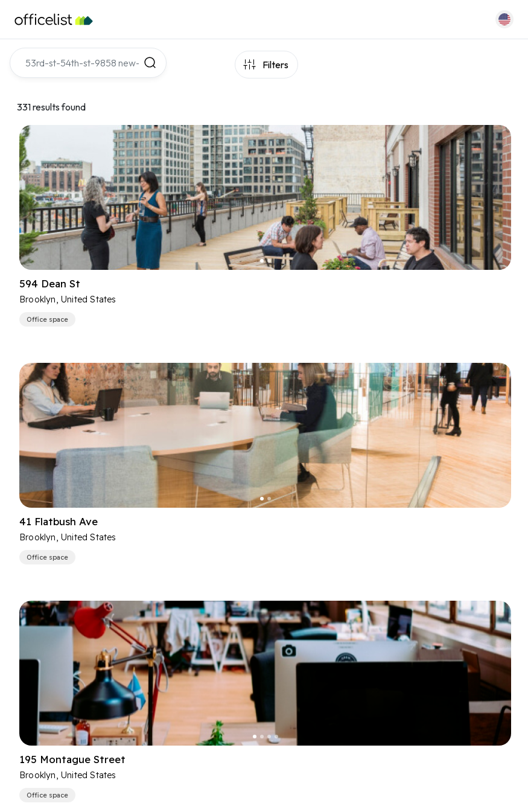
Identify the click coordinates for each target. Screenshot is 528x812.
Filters (275, 65)
